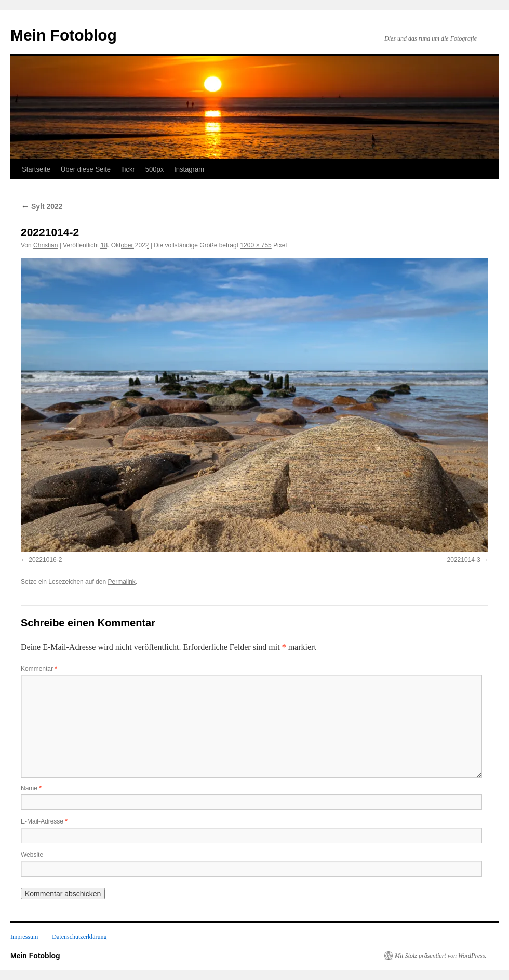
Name (31, 788)
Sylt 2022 (42, 206)
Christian (45, 245)
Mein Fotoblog (64, 35)
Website (32, 855)
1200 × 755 (256, 245)
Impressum (24, 937)
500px (155, 169)
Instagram (189, 169)
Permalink (121, 582)
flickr (128, 169)
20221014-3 (464, 560)
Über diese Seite (86, 169)
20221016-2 (45, 560)
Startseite (36, 169)
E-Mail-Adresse (44, 821)
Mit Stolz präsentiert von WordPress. (440, 956)
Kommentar (39, 669)
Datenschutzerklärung (79, 937)
